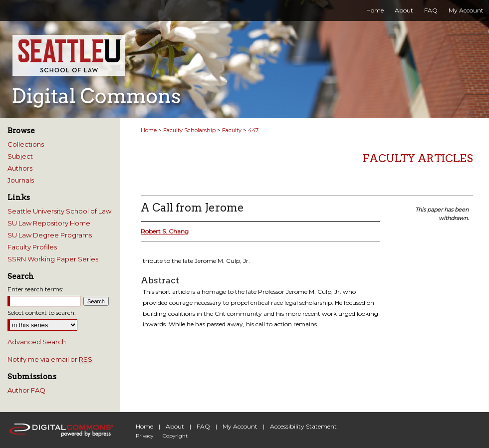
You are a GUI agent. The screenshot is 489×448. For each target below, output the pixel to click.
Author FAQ (26, 390)
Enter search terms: (35, 289)
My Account (240, 426)
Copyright (175, 436)
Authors (20, 168)
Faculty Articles (418, 158)
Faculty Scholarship (189, 130)
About (175, 426)
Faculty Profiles (32, 247)
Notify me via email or (50, 359)
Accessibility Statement (303, 426)
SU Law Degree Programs (50, 235)
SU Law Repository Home (49, 223)
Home (149, 130)
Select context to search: (42, 313)
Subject (20, 156)
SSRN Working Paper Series (53, 259)
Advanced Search (37, 342)
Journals (21, 180)
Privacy (144, 436)
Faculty (232, 130)
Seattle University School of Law (59, 211)
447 (253, 130)
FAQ (203, 426)
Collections (26, 144)
